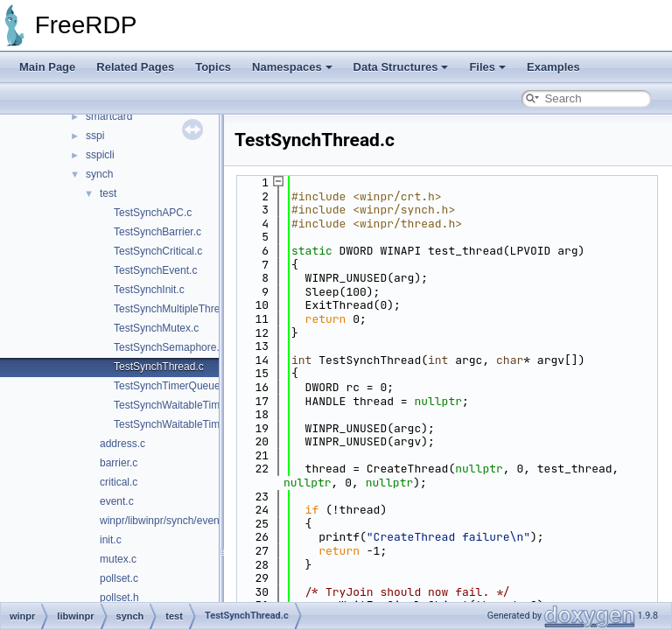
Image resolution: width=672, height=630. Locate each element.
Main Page (47, 67)
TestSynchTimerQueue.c (171, 386)
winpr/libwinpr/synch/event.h (165, 521)
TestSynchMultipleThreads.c (179, 309)
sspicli (100, 155)
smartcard (109, 116)
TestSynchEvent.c (155, 270)
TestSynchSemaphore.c (169, 347)
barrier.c (119, 463)
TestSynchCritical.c (158, 251)
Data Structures (401, 67)
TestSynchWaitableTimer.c (175, 405)
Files (487, 67)
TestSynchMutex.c (156, 328)
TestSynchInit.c (149, 290)
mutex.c (118, 559)
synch (99, 174)
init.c (111, 540)
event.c (117, 501)
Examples (553, 67)
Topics (213, 67)
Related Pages (135, 67)
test (108, 193)
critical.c (119, 482)
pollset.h (119, 598)
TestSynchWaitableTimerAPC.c (186, 424)
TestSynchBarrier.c (157, 232)
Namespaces (292, 67)
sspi (95, 136)
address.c (122, 444)
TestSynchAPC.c (153, 213)
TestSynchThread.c (159, 367)
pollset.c (119, 578)
